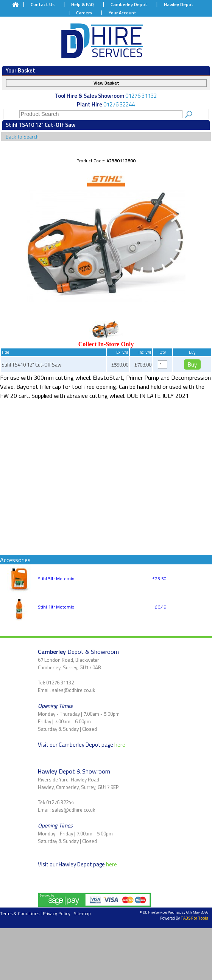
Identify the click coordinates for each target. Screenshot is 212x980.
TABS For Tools (194, 918)
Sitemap (82, 913)
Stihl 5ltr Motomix (56, 579)
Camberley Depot (129, 4)
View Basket (106, 83)
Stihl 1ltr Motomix (56, 607)
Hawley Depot (179, 4)
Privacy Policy (57, 913)
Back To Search (22, 137)
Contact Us (43, 4)
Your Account (122, 13)
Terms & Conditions (20, 913)
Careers (84, 13)
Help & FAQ (83, 4)
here (120, 745)
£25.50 (159, 579)
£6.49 (161, 607)
